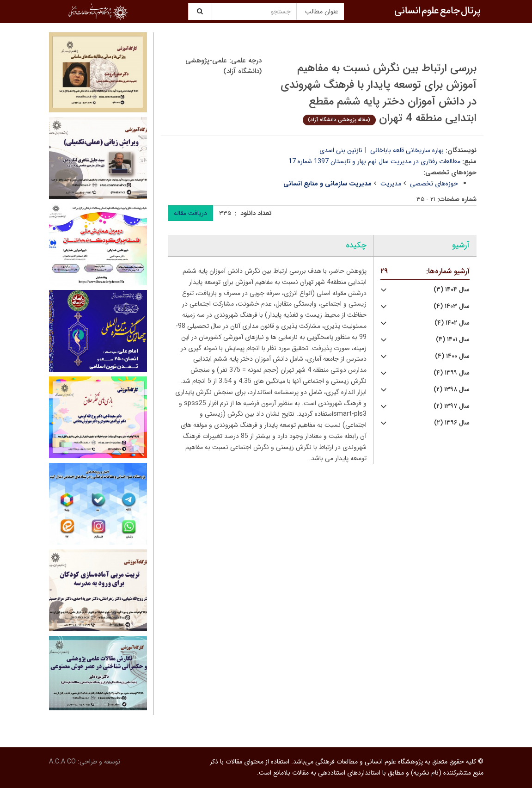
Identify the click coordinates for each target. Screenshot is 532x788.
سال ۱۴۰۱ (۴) (453, 340)
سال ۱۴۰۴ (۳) (452, 290)
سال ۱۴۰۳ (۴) (452, 306)
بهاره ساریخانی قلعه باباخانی (407, 150)
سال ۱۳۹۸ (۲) (452, 390)
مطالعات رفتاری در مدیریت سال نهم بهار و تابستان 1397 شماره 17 (374, 161)
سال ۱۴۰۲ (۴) (452, 323)
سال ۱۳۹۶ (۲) (452, 423)
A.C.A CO (62, 762)
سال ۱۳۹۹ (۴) (452, 373)
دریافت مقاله (190, 213)
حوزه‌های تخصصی (434, 184)
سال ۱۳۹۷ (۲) (452, 406)
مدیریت (391, 184)
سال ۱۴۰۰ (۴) (452, 356)
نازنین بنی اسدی (341, 150)
